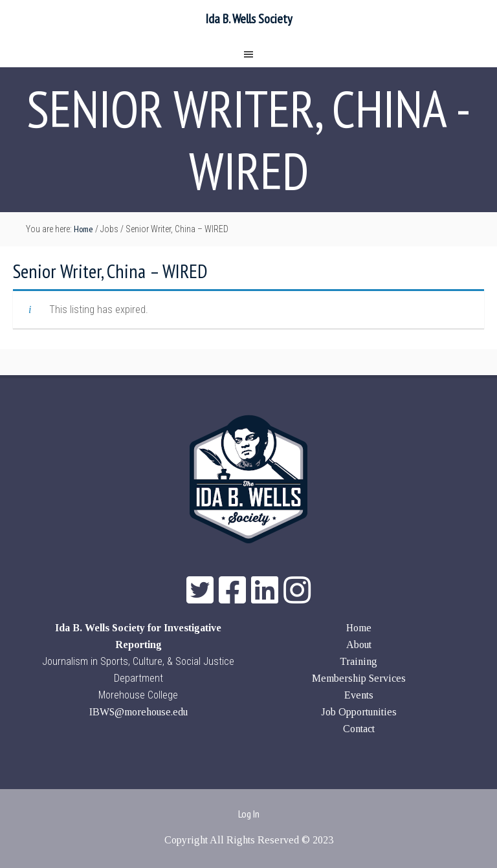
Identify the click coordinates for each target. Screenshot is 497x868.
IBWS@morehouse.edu (138, 712)
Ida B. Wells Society (249, 19)
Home (359, 628)
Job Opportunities (359, 712)
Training (359, 661)
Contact (359, 729)
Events (359, 695)
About (359, 645)
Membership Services (359, 678)
